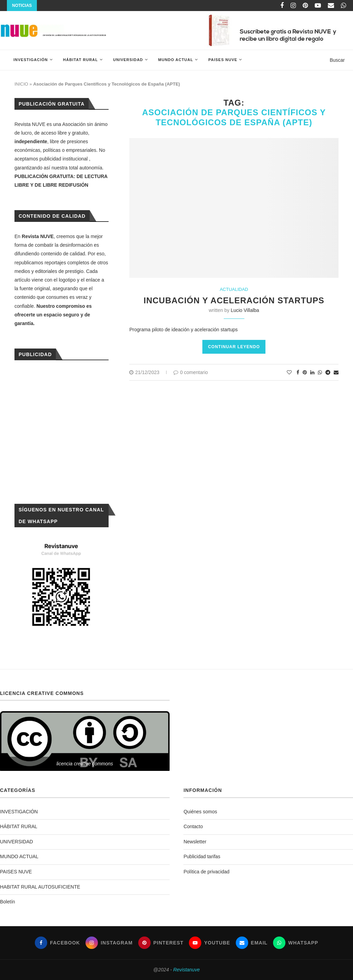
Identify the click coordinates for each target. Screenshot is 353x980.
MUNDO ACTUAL (176, 60)
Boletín (8, 902)
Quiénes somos (200, 812)
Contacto (193, 826)
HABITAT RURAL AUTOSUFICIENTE (40, 887)
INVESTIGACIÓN (31, 60)
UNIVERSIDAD (128, 60)
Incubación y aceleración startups (234, 300)
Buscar (337, 60)
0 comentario (191, 372)
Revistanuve (186, 970)
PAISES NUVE (223, 60)
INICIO (21, 84)
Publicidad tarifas (202, 856)
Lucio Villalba (245, 310)
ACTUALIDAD (234, 289)
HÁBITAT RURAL (80, 60)
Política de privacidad (206, 872)
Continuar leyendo (234, 347)
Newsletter (195, 842)
